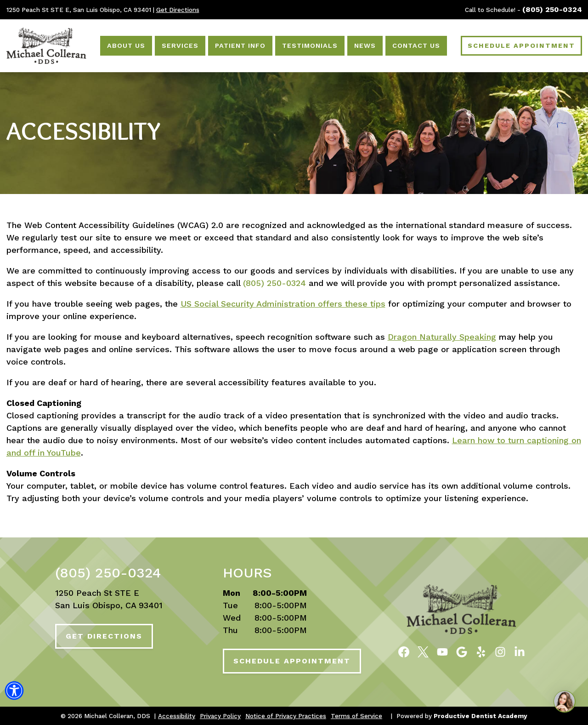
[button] (14, 692)
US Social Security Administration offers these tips (283, 304)
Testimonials (310, 46)
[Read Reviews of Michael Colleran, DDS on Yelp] (481, 651)
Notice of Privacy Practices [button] (286, 716)
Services (180, 46)
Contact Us (416, 46)
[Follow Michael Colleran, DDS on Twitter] (423, 651)
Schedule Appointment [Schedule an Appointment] (521, 46)
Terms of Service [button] (356, 716)
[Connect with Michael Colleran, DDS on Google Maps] (462, 651)
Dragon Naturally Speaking (442, 337)
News (365, 46)
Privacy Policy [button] (220, 716)
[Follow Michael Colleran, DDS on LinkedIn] (520, 651)
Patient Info (240, 46)
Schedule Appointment (292, 661)
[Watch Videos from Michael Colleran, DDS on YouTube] (442, 651)
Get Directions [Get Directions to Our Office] (178, 10)
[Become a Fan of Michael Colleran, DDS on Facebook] (404, 651)
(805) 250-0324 (552, 9)
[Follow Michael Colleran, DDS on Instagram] (500, 651)
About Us (126, 46)
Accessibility (83, 131)
